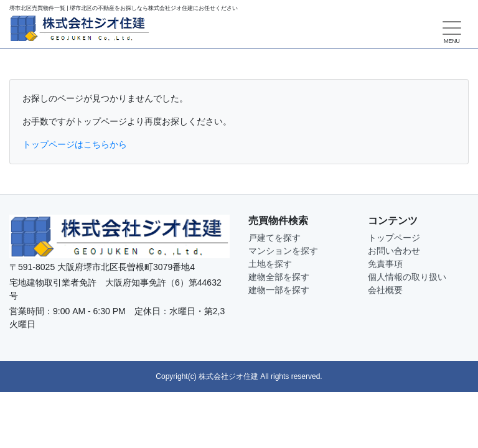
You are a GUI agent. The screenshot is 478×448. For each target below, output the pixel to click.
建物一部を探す (279, 290)
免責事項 (385, 264)
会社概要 (385, 290)
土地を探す (270, 264)
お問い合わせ (394, 251)
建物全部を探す (279, 277)
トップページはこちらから (75, 144)
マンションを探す (283, 251)
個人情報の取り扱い (407, 277)
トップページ (394, 238)
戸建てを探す (274, 238)
